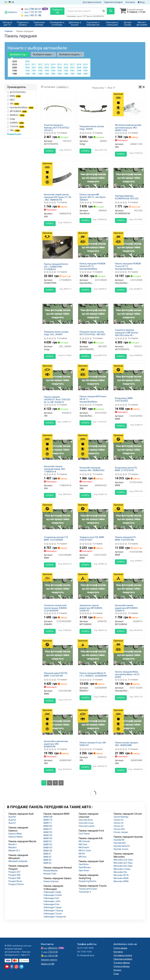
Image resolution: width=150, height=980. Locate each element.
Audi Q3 (12, 820)
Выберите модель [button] (71, 54)
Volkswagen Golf (51, 898)
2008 (79, 68)
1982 (40, 74)
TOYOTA (16, 127)
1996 (66, 71)
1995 (59, 71)
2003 (47, 68)
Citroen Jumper (121, 832)
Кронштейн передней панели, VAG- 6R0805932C (92, 469)
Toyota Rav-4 (85, 892)
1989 (85, 74)
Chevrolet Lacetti (86, 826)
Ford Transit (84, 834)
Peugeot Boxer (15, 881)
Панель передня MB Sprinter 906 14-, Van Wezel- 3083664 (93, 197)
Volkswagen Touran (53, 914)
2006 (66, 68)
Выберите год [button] (19, 54)
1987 (72, 74)
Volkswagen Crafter (53, 895)
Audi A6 (12, 817)
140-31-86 (31, 15)
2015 (59, 65)
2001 (34, 68)
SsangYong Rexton (88, 881)
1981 (34, 74)
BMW (14, 96)
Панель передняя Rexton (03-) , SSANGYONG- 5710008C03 (56, 267)
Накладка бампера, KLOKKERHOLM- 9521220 (127, 197)
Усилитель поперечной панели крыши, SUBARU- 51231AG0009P (56, 608)
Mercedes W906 (121, 881)
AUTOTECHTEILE (16, 92)
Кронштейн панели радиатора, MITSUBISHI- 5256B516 (127, 608)
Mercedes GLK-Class (123, 866)
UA (11, 2)
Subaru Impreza (51, 881)
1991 (34, 71)
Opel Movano (85, 867)
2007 (72, 68)
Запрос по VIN (48, 964)
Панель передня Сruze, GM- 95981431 (93, 744)
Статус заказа (120, 948)
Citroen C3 (119, 820)
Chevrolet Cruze (86, 823)
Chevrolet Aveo (86, 820)
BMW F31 (48, 841)
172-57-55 (31, 12)
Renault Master (51, 871)
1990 (27, 71)
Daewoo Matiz (15, 834)
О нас (116, 974)
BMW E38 (48, 817)
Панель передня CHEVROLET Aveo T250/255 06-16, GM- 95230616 (57, 400)
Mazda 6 (13, 847)
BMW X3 (47, 857)
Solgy (11, 119)
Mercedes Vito (120, 872)
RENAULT (16, 115)
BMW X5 (47, 863)
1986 (66, 74)
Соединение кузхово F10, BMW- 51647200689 (56, 539)
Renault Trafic (50, 874)
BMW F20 (48, 826)
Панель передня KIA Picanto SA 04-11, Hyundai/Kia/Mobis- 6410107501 (93, 400)
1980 (27, 74)
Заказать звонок (49, 960)
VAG (14, 130)
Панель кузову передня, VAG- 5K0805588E (127, 744)
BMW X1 (47, 854)
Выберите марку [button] (43, 54)
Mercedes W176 (121, 875)
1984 (53, 74)
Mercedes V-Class (122, 869)
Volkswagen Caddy (52, 892)
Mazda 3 (13, 844)
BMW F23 (48, 835)
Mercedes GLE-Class (123, 863)
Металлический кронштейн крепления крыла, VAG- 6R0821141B (128, 128)
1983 (47, 74)
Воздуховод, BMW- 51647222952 (124, 400)
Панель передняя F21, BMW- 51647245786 (126, 539)
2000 (27, 68)
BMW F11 (48, 823)
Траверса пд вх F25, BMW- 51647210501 (92, 539)
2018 (79, 65)
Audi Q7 (12, 823)
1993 (47, 71)
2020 (27, 61)
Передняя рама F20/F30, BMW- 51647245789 (56, 674)
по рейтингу (62, 87)
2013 (47, 65)
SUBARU (16, 123)
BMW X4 (47, 860)
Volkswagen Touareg (53, 911)
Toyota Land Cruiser (88, 889)
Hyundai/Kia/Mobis (21, 108)
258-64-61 (31, 9)
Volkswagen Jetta (52, 901)
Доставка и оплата (92, 2)
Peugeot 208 (14, 875)
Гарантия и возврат (113, 2)
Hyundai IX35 (120, 843)
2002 (40, 68)
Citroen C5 (119, 826)
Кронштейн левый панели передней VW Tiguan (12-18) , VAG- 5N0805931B (58, 197)
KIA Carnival (84, 841)
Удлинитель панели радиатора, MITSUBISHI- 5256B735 (91, 608)
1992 (40, 71)
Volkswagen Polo (51, 904)
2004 (53, 68)
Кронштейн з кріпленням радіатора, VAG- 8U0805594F (56, 744)
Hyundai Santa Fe (122, 846)
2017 (72, 65)
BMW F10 (48, 820)
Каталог (117, 970)
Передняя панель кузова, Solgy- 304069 (92, 128)
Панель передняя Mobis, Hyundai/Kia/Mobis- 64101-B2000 (128, 674)
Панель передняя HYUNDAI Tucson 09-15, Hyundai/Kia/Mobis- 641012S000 (128, 268)
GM (13, 104)
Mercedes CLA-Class (123, 860)
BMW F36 (48, 851)
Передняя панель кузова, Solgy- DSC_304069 (56, 333)
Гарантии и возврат (123, 959)
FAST (11, 100)
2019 (85, 65)
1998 (79, 71)
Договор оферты (122, 963)
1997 (72, 71)
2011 (34, 65)
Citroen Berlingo (121, 817)
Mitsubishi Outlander (18, 861)
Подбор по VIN (57, 11)
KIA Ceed (83, 844)
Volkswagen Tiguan (53, 907)
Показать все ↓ (15, 134)
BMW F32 (48, 845)
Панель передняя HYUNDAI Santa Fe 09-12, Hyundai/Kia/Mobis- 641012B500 (93, 268)
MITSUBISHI (17, 111)
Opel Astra (84, 864)
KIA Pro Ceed (85, 851)
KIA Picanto (84, 847)
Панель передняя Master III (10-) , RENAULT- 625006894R (93, 674)
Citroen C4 (119, 823)
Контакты (130, 2)
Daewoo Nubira (16, 837)
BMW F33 (48, 848)
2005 (59, 68)
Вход (141, 2)
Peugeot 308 (14, 878)
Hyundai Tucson (121, 849)
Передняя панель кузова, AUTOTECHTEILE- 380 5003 (92, 333)
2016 (66, 65)
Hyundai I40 (119, 840)
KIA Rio (82, 854)
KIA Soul (82, 857)
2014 (53, 65)
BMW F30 (48, 838)
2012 (40, 65)
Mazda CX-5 (14, 851)
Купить (50, 151)
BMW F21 (48, 829)
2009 (85, 68)
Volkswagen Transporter (55, 917)
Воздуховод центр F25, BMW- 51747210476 (126, 469)
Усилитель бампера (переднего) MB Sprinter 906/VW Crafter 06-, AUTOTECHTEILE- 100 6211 (128, 334)
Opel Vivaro (84, 870)
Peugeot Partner (16, 884)
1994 (53, 71)
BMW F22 (48, 832)
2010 (27, 65)
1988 (79, 74)
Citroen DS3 (119, 829)
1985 (59, 74)
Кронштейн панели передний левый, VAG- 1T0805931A (55, 469)
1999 (85, 71)
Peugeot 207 (14, 872)
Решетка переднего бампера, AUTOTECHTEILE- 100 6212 (57, 128)
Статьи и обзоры (122, 966)
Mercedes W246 (121, 878)
